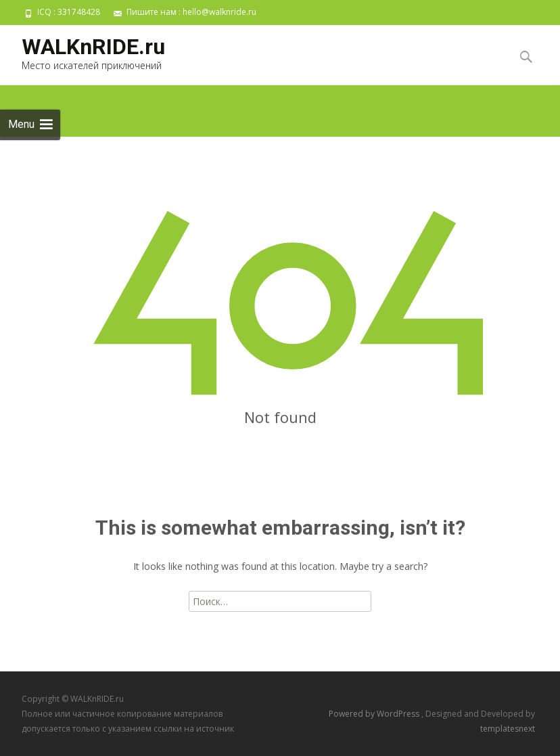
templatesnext (508, 729)
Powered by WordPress (375, 714)
